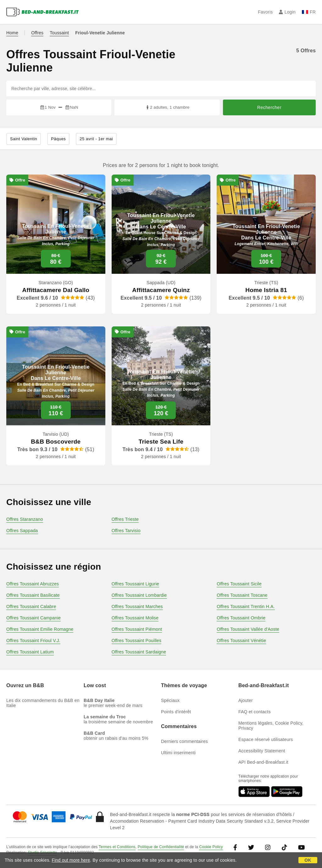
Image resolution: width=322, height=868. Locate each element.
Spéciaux (170, 700)
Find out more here (71, 860)
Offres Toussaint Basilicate (33, 595)
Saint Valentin (24, 139)
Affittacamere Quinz (161, 290)
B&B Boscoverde (56, 442)
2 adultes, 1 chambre (167, 107)
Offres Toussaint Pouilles (137, 641)
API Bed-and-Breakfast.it (263, 762)
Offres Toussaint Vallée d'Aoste (248, 629)
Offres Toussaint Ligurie (135, 584)
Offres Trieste (125, 519)
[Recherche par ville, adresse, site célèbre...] (161, 89)
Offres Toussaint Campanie (33, 618)
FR (309, 12)
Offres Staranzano (25, 519)
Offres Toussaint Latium (30, 652)
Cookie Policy (211, 847)
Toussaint (59, 33)
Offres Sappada (22, 531)
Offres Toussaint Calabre (31, 606)
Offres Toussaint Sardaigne (139, 652)
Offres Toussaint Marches (137, 606)
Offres (37, 33)
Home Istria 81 (266, 290)
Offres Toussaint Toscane (242, 595)
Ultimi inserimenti (178, 753)
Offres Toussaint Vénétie (241, 641)
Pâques (58, 139)
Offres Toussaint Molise (135, 618)
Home (12, 33)
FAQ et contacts (255, 712)
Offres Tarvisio (126, 531)
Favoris (265, 12)
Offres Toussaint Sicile (239, 584)
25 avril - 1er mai (96, 139)
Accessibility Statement (262, 751)
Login (287, 12)
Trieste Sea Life (161, 442)
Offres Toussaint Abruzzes (33, 584)
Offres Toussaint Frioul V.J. (33, 641)
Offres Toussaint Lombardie (139, 595)
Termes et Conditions (117, 847)
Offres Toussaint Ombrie (241, 618)
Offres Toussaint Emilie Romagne (40, 629)
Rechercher (269, 107)
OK (308, 860)
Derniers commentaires (184, 741)
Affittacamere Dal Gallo (56, 290)
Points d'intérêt (176, 712)
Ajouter (246, 700)
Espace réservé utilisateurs (266, 739)
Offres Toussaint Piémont (137, 629)
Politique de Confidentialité (161, 847)
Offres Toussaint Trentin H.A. (246, 606)
